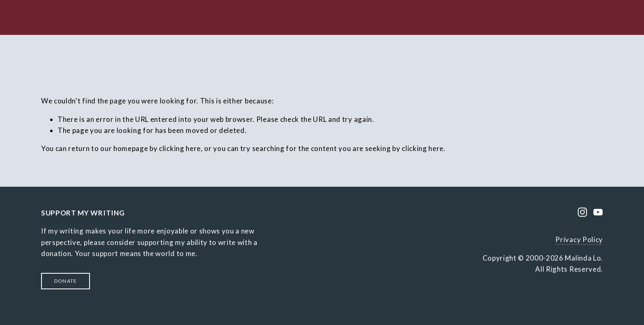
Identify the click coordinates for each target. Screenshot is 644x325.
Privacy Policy (579, 239)
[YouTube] (598, 212)
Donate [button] (66, 281)
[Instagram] (582, 212)
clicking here (180, 148)
